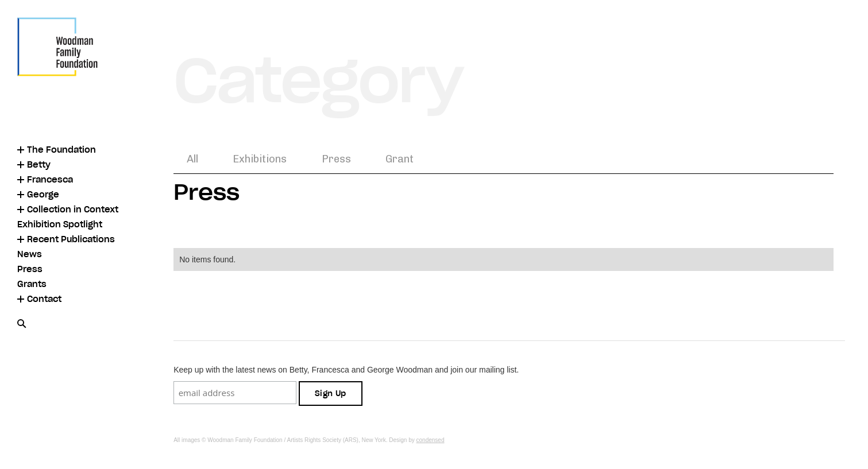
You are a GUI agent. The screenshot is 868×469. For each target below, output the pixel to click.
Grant (400, 159)
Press (336, 159)
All (192, 159)
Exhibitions (260, 159)
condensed (431, 440)
